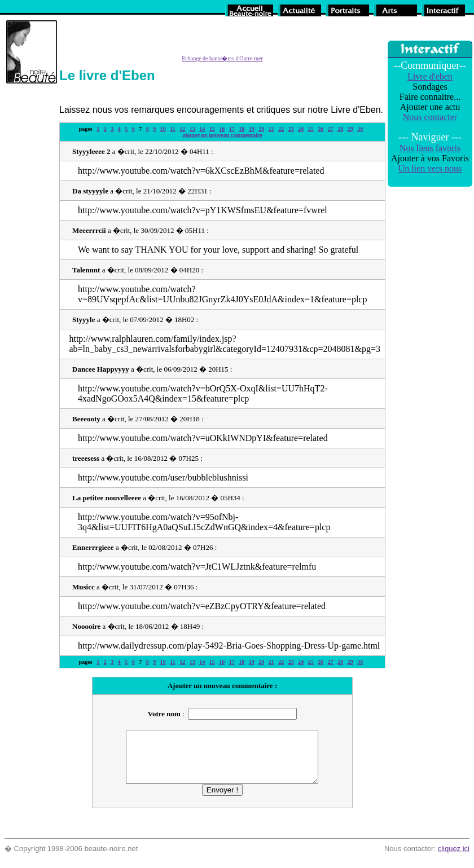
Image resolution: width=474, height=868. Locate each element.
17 (232, 129)
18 (242, 129)
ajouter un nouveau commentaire (222, 135)
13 (192, 129)
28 (340, 129)
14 (202, 129)
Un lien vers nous (430, 168)
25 (311, 129)
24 (301, 129)
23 (291, 129)
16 (222, 129)
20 (261, 129)
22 (281, 129)
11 (172, 129)
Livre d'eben (430, 76)
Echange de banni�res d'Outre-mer (222, 58)
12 (182, 129)
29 (350, 129)
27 (331, 129)
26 (321, 129)
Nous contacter (430, 117)
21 (271, 129)
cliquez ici (454, 859)
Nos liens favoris (430, 148)
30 (360, 129)
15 (212, 129)
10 (163, 129)
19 (252, 129)
